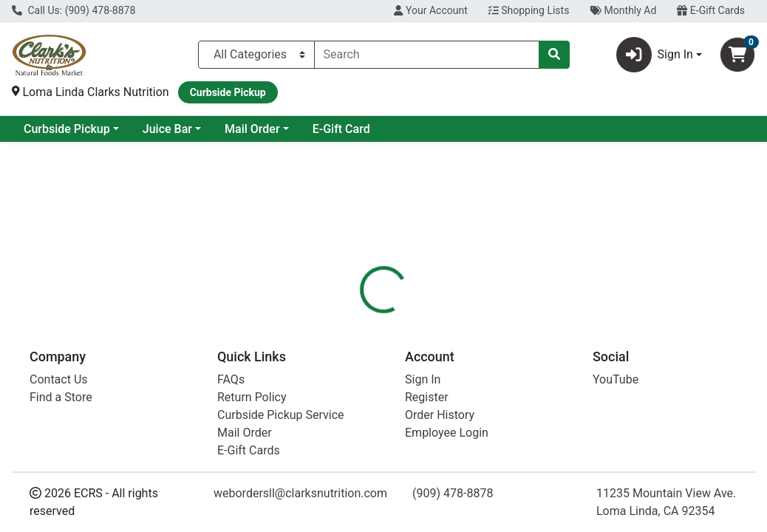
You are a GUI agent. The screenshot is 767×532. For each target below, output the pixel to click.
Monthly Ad (623, 10)
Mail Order (372, 129)
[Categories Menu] (256, 55)
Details (360, 332)
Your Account (430, 10)
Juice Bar (287, 129)
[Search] (427, 55)
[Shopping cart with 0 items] (737, 55)
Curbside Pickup (187, 129)
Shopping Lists (529, 10)
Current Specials (67, 129)
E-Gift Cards (711, 10)
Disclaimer (425, 332)
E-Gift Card (461, 129)
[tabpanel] (544, 434)
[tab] (360, 332)
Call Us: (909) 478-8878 (74, 10)
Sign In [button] (655, 55)
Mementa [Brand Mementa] (492, 437)
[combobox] (427, 55)
